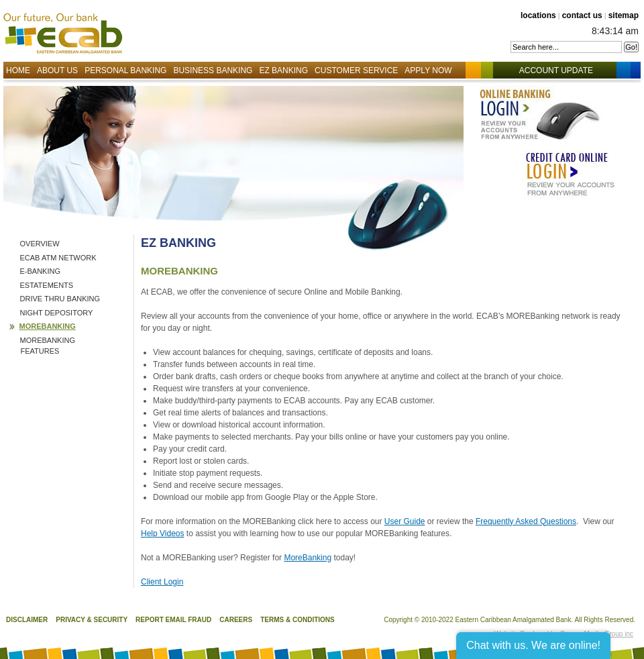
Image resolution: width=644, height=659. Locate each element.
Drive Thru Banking (60, 299)
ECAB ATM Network (58, 258)
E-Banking (41, 271)
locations (538, 15)
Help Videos (163, 534)
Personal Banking (125, 70)
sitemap (624, 15)
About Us (57, 70)
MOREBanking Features (48, 346)
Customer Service (356, 70)
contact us (582, 15)
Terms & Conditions (298, 620)
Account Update (563, 70)
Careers (236, 620)
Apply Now (428, 70)
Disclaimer (27, 620)
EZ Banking (283, 70)
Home (18, 70)
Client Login (162, 582)
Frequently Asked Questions (526, 521)
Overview (40, 244)
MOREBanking (48, 326)
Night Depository (57, 313)
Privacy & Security (92, 620)
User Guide (405, 521)
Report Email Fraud (173, 620)
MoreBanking (308, 558)
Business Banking (213, 70)
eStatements (47, 285)
